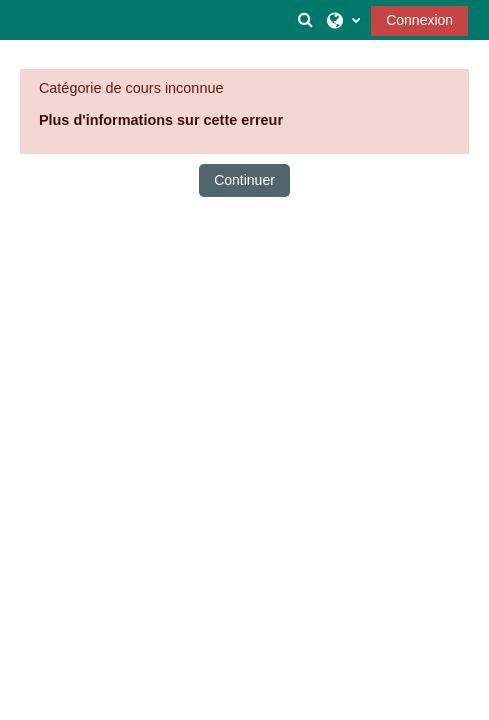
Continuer (244, 180)
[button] (306, 20)
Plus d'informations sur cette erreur (161, 120)
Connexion (419, 20)
